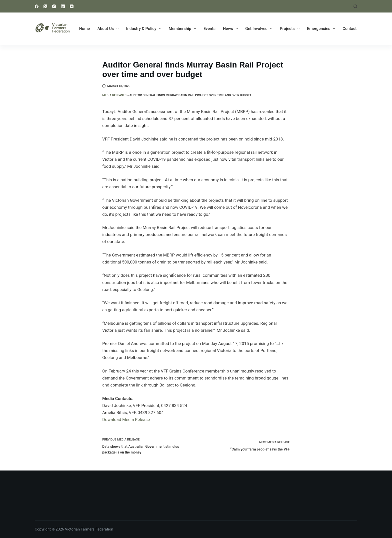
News (231, 29)
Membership (183, 29)
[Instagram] (54, 6)
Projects (291, 29)
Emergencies (322, 29)
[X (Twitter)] (45, 6)
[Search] (355, 6)
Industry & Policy (144, 29)
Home (85, 29)
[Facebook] (37, 6)
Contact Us (352, 29)
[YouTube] (72, 6)
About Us (109, 29)
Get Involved (260, 29)
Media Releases (114, 95)
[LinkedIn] (63, 6)
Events (209, 29)
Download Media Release (126, 419)
